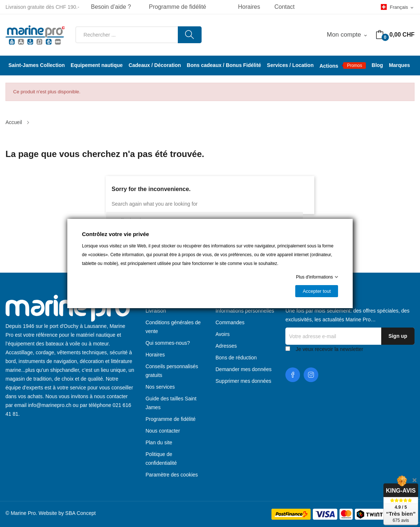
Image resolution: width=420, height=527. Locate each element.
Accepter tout (317, 291)
